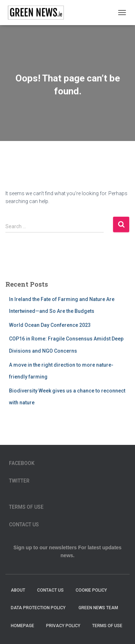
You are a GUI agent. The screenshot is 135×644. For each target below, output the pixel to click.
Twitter (19, 481)
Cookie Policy (91, 590)
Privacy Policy (63, 626)
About (18, 590)
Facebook (22, 463)
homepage (22, 626)
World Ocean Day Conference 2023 (50, 325)
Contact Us (24, 525)
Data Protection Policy (39, 608)
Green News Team (98, 608)
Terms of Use (26, 507)
